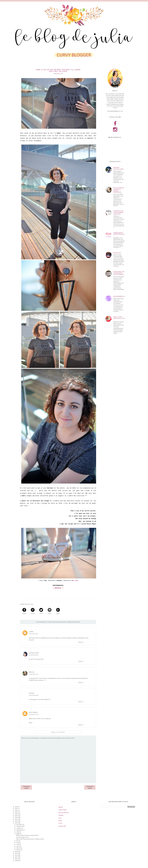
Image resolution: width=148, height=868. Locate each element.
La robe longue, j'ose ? (23, 837)
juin (18, 841)
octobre (19, 828)
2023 (16, 809)
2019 (16, 816)
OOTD (60, 823)
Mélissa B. (32, 672)
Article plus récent (26, 787)
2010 (16, 859)
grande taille (62, 826)
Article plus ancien (90, 787)
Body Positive (63, 810)
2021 (16, 812)
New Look (75, 581)
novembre (20, 826)
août (18, 832)
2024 (16, 807)
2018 (16, 817)
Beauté (61, 807)
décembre (20, 825)
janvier (18, 850)
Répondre (81, 642)
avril (18, 844)
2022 (16, 810)
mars (18, 846)
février (18, 848)
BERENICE (58, 588)
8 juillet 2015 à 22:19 (33, 674)
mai (18, 843)
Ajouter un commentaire (58, 732)
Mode (60, 821)
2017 (16, 819)
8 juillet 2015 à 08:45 (33, 655)
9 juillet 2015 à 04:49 (33, 695)
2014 (16, 852)
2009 (16, 861)
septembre (20, 830)
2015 (16, 823)
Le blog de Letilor (34, 653)
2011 (16, 857)
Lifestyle (61, 815)
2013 (16, 853)
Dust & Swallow (33, 712)
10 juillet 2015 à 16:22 (34, 714)
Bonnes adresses (64, 813)
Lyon (60, 818)
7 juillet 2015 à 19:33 (33, 634)
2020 (16, 814)
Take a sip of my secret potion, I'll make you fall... (30, 839)
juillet (18, 834)
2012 (16, 855)
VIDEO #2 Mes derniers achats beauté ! (27, 835)
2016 (16, 821)
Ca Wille (31, 632)
